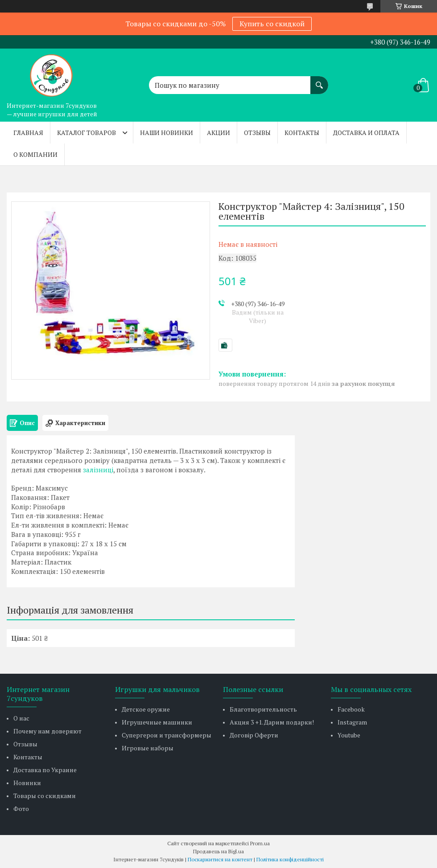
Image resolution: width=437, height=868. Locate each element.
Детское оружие (146, 709)
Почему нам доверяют (47, 731)
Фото (21, 809)
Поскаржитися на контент (220, 859)
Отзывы (257, 133)
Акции (218, 133)
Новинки (27, 783)
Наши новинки (167, 133)
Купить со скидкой (272, 24)
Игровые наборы (148, 748)
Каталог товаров (87, 133)
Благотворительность (263, 709)
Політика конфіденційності (290, 859)
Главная (28, 133)
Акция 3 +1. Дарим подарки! (272, 722)
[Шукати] (319, 81)
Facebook (351, 709)
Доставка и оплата (366, 133)
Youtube (349, 735)
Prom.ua (260, 843)
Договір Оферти (254, 735)
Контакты (302, 133)
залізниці (98, 470)
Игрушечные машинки (157, 722)
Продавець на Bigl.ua (218, 851)
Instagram (352, 722)
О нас (21, 718)
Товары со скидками (45, 796)
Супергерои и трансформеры (167, 735)
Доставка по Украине (45, 770)
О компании (35, 154)
